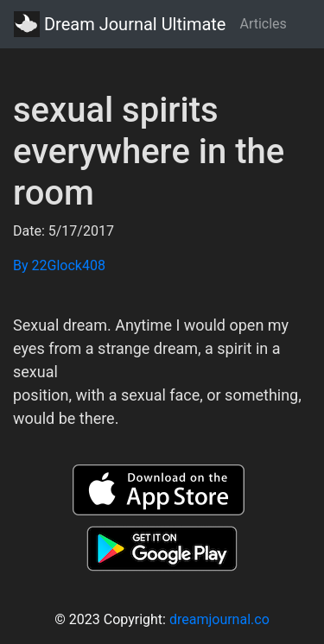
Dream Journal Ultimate (120, 24)
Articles (263, 24)
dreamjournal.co (219, 619)
